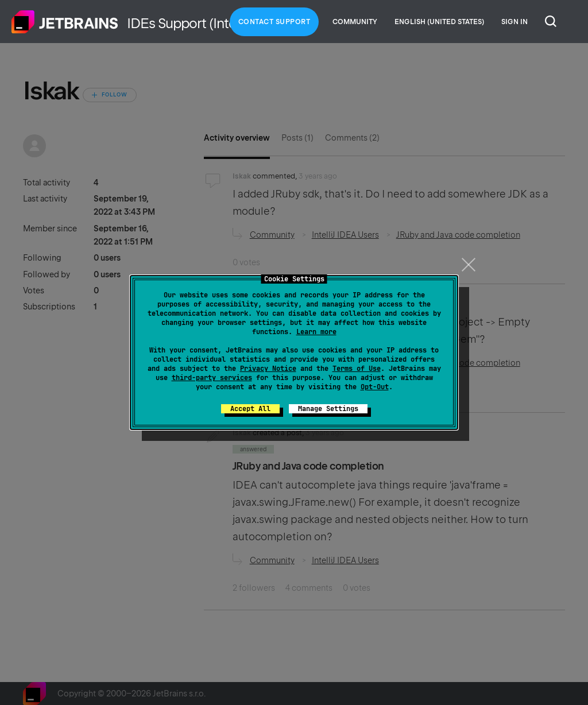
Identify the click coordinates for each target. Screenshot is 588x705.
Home (65, 22)
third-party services (212, 378)
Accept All (250, 409)
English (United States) (439, 22)
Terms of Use (357, 369)
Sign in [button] (514, 22)
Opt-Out (375, 387)
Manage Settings (328, 409)
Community (355, 22)
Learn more (316, 332)
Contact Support (274, 22)
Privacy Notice (268, 369)
